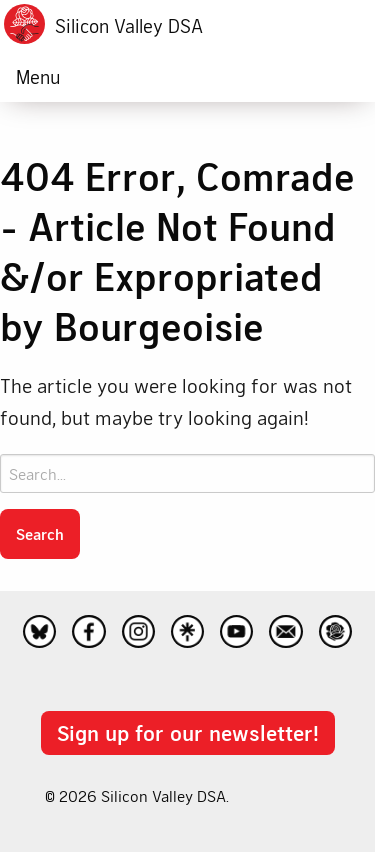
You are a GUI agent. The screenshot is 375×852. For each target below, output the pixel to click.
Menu (38, 76)
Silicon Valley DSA (129, 25)
